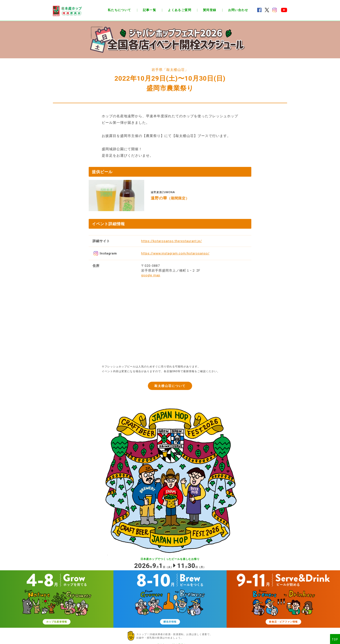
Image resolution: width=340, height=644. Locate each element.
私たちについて (119, 10)
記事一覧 (150, 10)
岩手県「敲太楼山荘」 (170, 70)
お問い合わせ (238, 10)
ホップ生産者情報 (57, 623)
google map (151, 275)
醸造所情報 (170, 623)
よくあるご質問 (180, 10)
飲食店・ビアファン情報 (283, 623)
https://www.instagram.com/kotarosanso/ (175, 253)
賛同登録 (210, 10)
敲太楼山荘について (170, 386)
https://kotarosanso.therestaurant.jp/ (172, 241)
